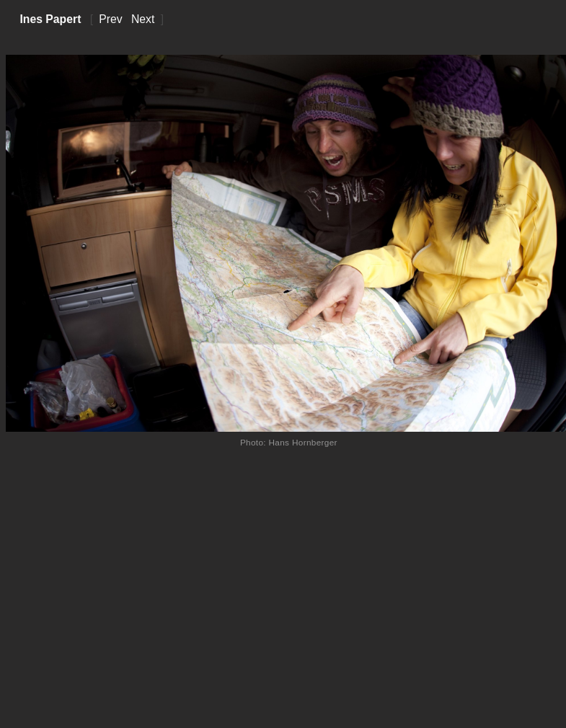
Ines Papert (50, 19)
